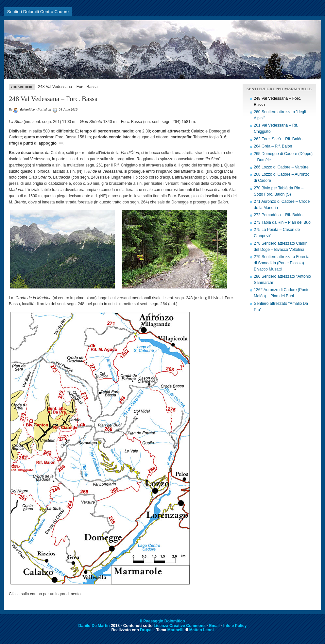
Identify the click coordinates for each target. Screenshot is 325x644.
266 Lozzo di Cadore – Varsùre (281, 167)
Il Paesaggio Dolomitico (162, 621)
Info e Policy (235, 626)
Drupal (146, 630)
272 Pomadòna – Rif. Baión (278, 215)
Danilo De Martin (94, 626)
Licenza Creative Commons (180, 626)
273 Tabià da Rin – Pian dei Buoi (282, 222)
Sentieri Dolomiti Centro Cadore (38, 12)
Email (214, 626)
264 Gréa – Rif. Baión (273, 146)
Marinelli (175, 630)
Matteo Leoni (202, 630)
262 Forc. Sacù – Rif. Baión (278, 139)
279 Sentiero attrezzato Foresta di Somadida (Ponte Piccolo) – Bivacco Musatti (282, 263)
